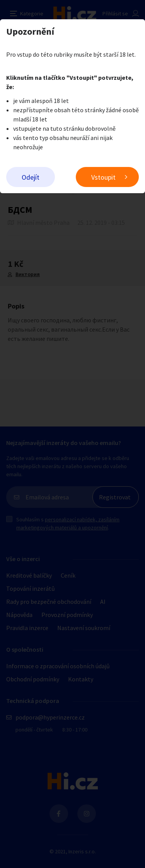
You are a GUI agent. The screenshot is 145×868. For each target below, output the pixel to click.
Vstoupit (103, 177)
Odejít (31, 177)
